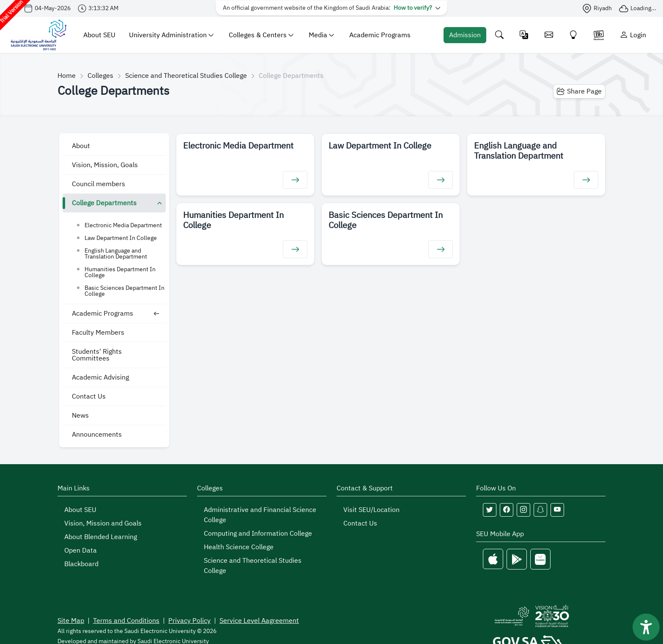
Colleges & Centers (261, 35)
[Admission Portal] (465, 35)
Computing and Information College (258, 534)
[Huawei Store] (540, 559)
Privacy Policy (189, 621)
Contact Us (89, 396)
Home (67, 76)
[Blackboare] (599, 35)
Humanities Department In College (120, 272)
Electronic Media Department (123, 225)
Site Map (71, 621)
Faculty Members (98, 333)
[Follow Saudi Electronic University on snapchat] (540, 510)
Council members (99, 184)
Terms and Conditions (126, 621)
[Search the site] (500, 35)
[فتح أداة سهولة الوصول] (646, 627)
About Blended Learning (101, 537)
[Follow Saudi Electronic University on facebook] (507, 510)
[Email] (549, 35)
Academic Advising (100, 377)
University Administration (171, 35)
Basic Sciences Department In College (125, 291)
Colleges (100, 76)
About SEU (99, 35)
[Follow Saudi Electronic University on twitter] (490, 510)
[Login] (633, 35)
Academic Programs (380, 35)
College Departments (104, 203)
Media (321, 35)
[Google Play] (517, 559)
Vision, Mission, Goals (105, 165)
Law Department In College (121, 238)
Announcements (97, 435)
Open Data (81, 550)
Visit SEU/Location (371, 510)
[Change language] (524, 35)
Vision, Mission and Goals (103, 523)
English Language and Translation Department (116, 254)
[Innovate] (574, 35)
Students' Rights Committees (97, 355)
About (81, 146)
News (80, 416)
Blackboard (81, 564)
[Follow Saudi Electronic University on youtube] (557, 510)
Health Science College (239, 547)
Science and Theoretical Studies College (186, 76)
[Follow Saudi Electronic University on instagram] (523, 510)
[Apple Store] (493, 559)
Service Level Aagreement (259, 621)
